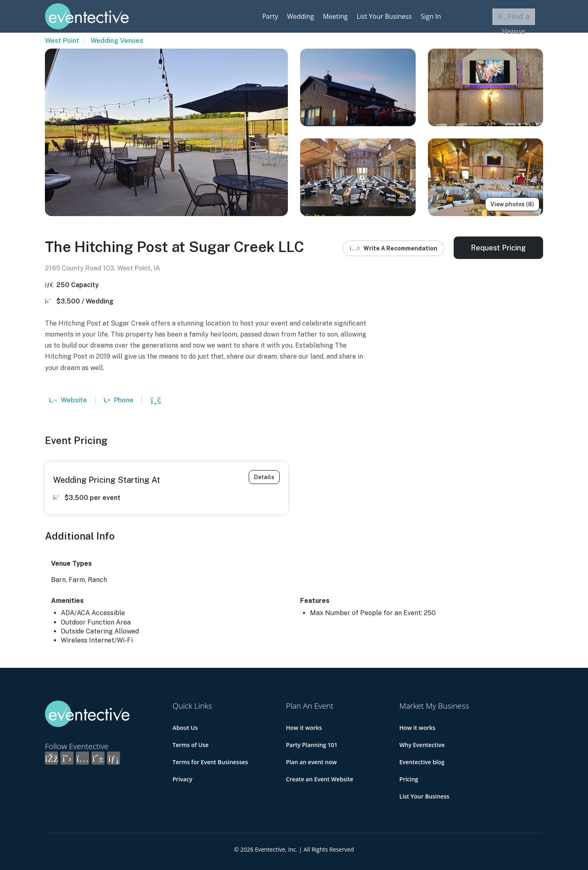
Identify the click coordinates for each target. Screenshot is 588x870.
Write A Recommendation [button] (393, 248)
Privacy (183, 779)
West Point (62, 41)
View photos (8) (512, 204)
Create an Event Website (320, 779)
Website (68, 400)
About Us (185, 728)
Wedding (301, 16)
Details (264, 477)
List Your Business (384, 16)
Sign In (431, 16)
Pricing (409, 779)
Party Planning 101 (312, 745)
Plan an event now (311, 762)
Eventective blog (422, 762)
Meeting (335, 16)
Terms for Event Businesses (210, 762)
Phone (119, 400)
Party (270, 16)
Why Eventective (422, 745)
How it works (304, 728)
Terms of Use (191, 745)
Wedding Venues (117, 41)
